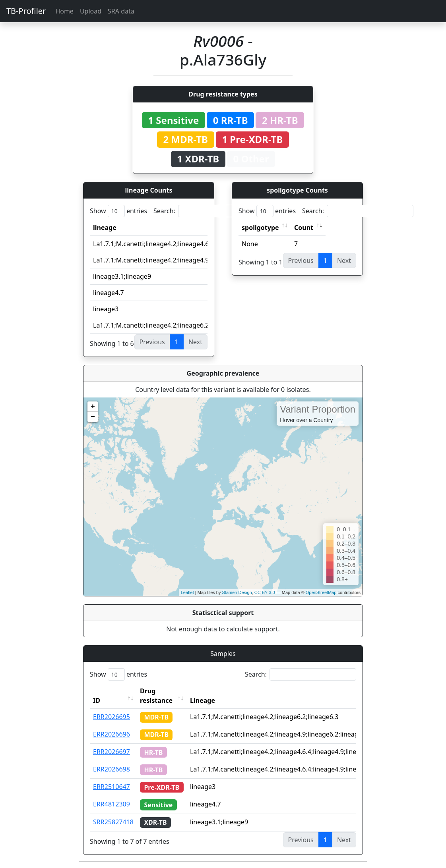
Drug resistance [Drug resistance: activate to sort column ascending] (156, 696)
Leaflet (187, 592)
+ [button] (93, 407)
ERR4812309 (111, 804)
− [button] (93, 417)
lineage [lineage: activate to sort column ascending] (105, 228)
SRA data (121, 11)
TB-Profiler (26, 11)
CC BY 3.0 (265, 592)
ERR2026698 (111, 769)
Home (64, 11)
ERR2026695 (111, 717)
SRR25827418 (113, 822)
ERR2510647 (111, 787)
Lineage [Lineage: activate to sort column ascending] (203, 700)
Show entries (118, 211)
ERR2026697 (111, 752)
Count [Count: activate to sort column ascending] (304, 228)
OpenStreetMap (321, 592)
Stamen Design (237, 592)
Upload (91, 11)
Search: (209, 211)
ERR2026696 (111, 734)
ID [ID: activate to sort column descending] (97, 700)
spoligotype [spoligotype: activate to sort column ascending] (260, 228)
